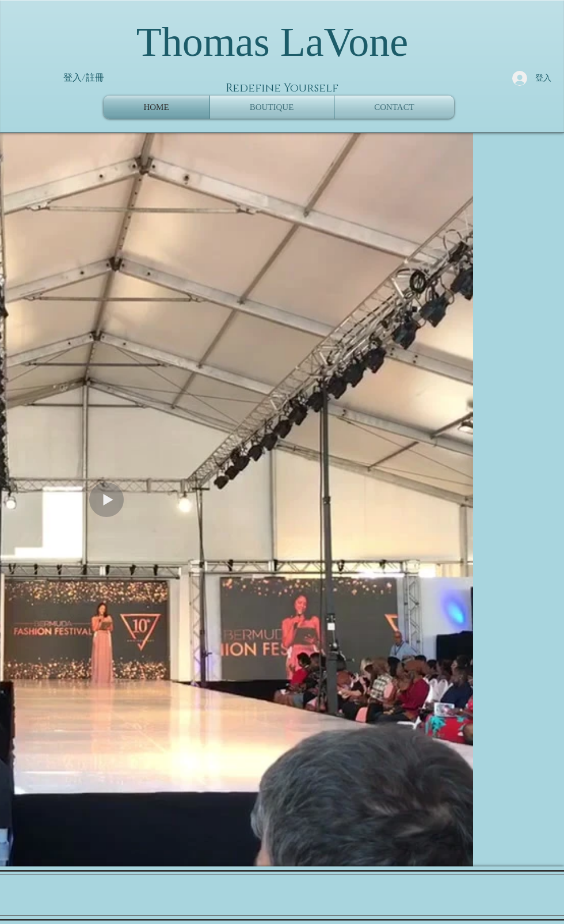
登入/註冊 (84, 78)
